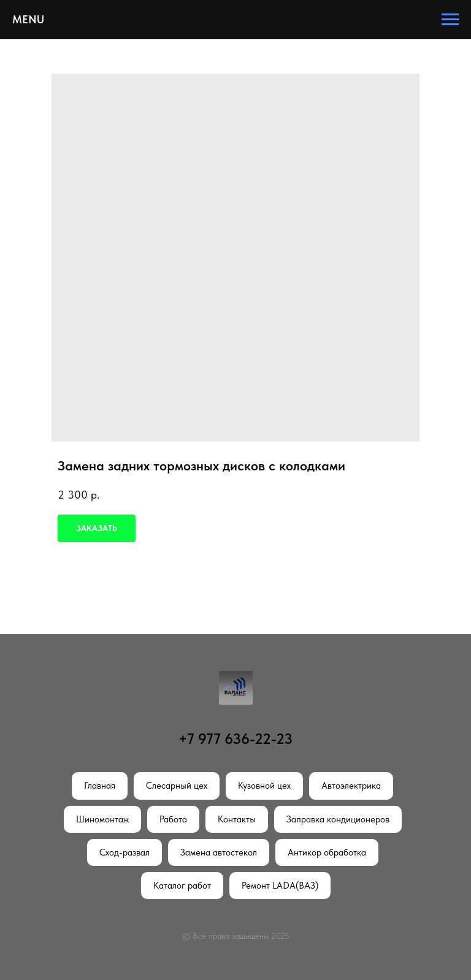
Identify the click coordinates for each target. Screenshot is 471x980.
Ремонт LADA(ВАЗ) (280, 886)
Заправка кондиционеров (338, 819)
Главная (100, 786)
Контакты (237, 819)
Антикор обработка (327, 852)
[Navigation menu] (450, 20)
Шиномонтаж (102, 819)
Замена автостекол (219, 852)
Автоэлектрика (351, 786)
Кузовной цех (264, 786)
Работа (173, 819)
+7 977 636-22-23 (235, 739)
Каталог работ (182, 886)
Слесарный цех (177, 786)
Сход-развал (124, 852)
